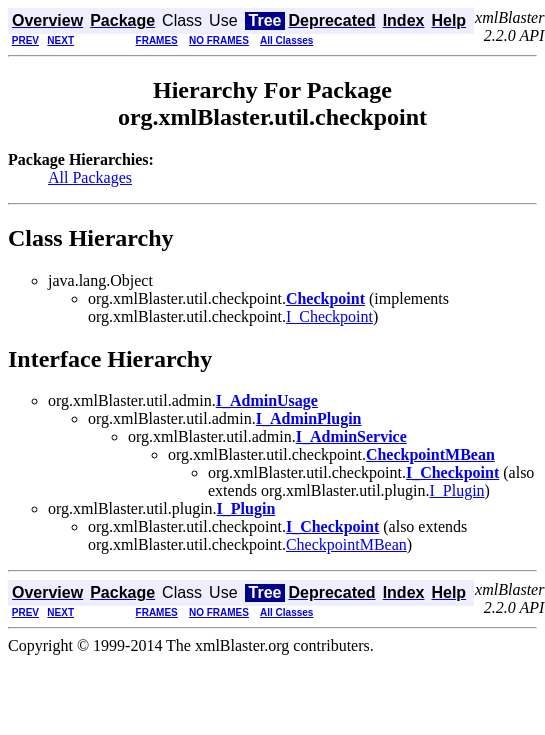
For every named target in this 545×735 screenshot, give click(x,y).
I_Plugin (456, 490)
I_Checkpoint (329, 316)
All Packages (90, 177)
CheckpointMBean (346, 544)
